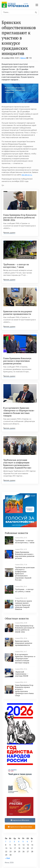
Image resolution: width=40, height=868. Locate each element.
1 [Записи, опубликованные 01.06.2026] (6, 842)
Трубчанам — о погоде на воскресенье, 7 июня (16, 266)
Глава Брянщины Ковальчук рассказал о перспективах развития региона (17, 361)
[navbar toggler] (37, 5)
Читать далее (9, 233)
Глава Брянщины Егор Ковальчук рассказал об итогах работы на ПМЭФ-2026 (20, 217)
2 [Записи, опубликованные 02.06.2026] (10, 842)
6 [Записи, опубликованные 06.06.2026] (27, 842)
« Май (8, 858)
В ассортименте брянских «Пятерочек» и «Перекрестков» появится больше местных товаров (19, 412)
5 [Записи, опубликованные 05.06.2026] (23, 842)
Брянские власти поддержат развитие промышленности (18, 313)
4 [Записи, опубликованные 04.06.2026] (19, 842)
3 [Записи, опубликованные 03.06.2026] (14, 842)
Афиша (23, 58)
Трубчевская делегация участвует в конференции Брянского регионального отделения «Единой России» (17, 464)
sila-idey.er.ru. (27, 175)
